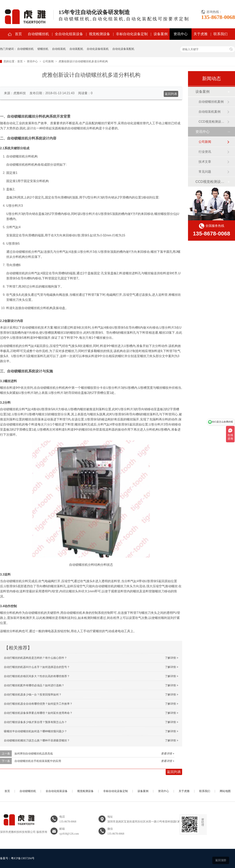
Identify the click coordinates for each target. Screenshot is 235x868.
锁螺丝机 (43, 49)
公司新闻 (48, 61)
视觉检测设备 (99, 34)
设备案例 (161, 34)
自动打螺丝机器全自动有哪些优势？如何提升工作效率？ (38, 704)
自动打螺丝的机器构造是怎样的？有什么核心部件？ (35, 658)
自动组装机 (59, 49)
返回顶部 (221, 860)
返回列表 (171, 94)
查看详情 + (168, 754)
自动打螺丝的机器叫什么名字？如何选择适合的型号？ (37, 667)
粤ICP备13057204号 (23, 858)
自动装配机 (76, 49)
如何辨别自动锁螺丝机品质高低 (34, 754)
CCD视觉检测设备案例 (213, 122)
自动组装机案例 (210, 112)
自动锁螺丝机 (38, 34)
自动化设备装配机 (123, 49)
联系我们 (221, 34)
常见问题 (205, 172)
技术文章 (205, 162)
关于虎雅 (201, 34)
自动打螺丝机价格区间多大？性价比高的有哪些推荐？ (37, 676)
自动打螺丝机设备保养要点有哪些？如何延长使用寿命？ (38, 713)
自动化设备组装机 (98, 49)
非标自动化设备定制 (132, 34)
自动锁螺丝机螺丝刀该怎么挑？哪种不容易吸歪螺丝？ (37, 740)
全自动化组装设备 (69, 34)
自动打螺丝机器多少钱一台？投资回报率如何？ (33, 695)
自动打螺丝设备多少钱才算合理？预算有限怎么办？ (35, 722)
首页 (18, 34)
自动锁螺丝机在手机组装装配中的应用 (38, 761)
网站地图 (225, 791)
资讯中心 (181, 34)
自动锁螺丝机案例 (211, 102)
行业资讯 (205, 152)
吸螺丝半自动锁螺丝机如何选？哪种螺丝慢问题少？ (35, 731)
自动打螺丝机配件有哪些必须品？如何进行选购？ (34, 685)
